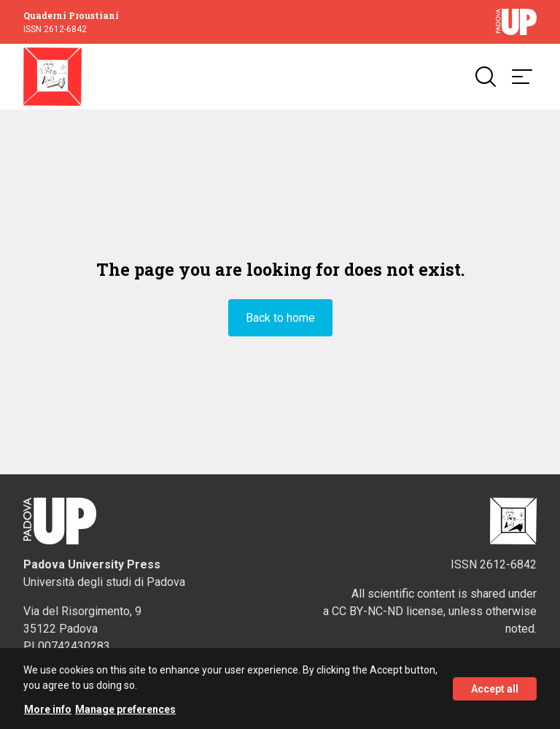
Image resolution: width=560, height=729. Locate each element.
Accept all (495, 695)
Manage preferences (125, 715)
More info (48, 715)
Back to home (280, 318)
